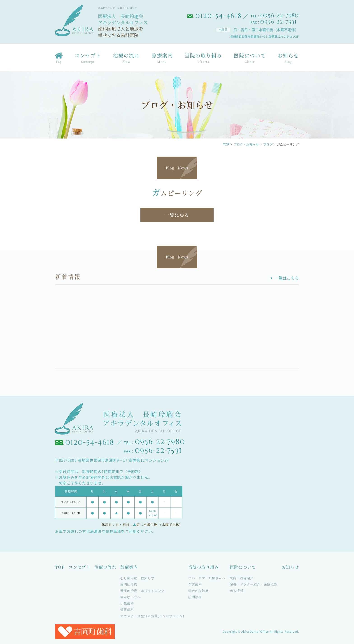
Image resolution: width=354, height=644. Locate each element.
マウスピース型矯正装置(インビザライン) (152, 616)
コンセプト (88, 59)
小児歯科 (127, 603)
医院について (250, 59)
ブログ (268, 144)
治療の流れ (126, 59)
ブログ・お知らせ (246, 144)
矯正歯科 (127, 610)
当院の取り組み (203, 59)
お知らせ (288, 59)
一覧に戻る (177, 215)
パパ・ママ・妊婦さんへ (207, 578)
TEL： (275, 16)
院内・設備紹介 (242, 578)
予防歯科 (195, 584)
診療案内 (162, 59)
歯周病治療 (129, 584)
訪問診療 (195, 597)
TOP (226, 144)
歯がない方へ (130, 597)
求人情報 (237, 591)
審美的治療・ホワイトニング (142, 591)
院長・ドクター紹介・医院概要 (254, 584)
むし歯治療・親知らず (137, 578)
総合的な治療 (198, 591)
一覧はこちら (287, 278)
